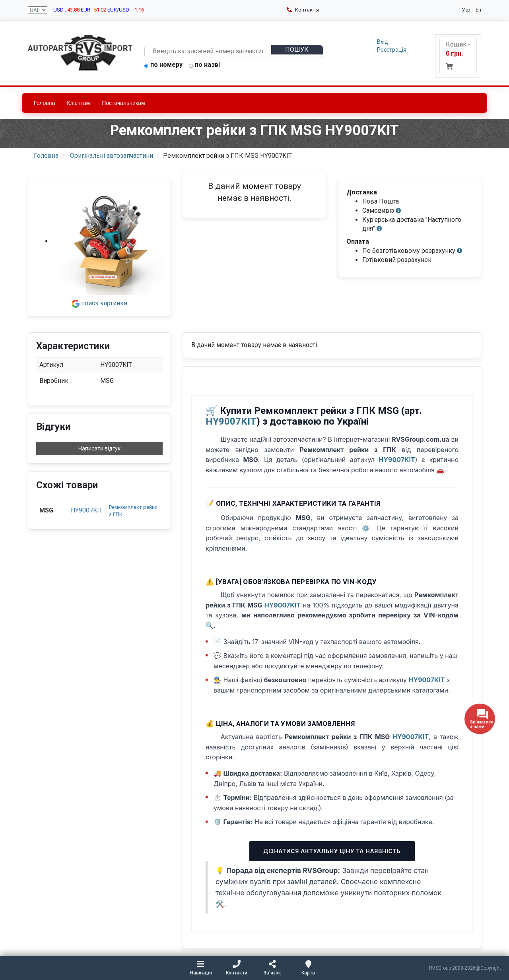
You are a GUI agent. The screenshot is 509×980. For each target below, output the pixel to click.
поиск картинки (99, 303)
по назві (204, 65)
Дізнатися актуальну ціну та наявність (332, 851)
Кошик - (458, 55)
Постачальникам (123, 103)
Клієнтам (78, 103)
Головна (44, 103)
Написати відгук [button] (99, 448)
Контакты (303, 10)
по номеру (163, 65)
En (478, 10)
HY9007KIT (87, 510)
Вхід (383, 42)
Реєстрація (392, 50)
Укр (466, 10)
